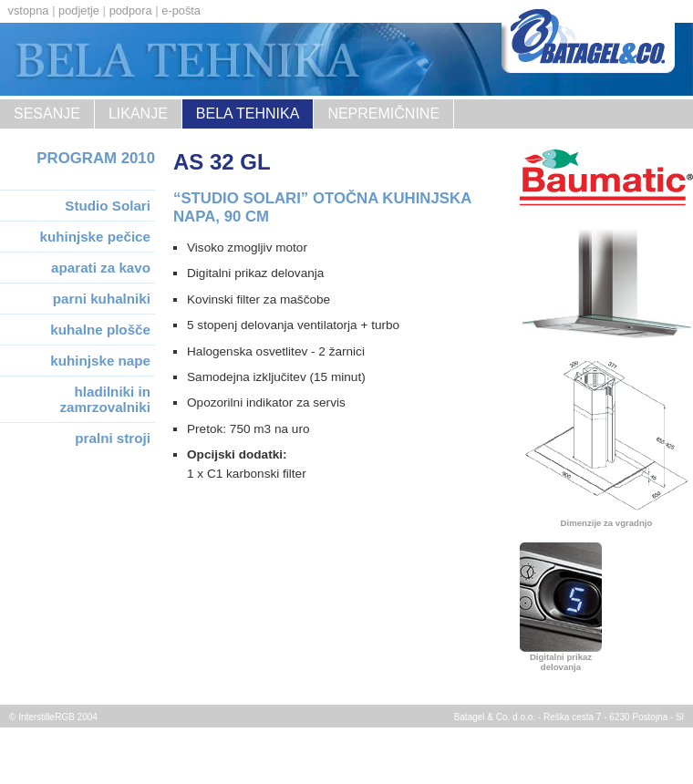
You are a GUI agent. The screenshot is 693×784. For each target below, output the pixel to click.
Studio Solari (108, 206)
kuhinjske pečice (95, 237)
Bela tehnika (248, 113)
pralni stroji (113, 438)
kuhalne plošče (100, 330)
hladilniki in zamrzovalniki (105, 399)
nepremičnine (383, 113)
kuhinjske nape (100, 361)
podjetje (79, 10)
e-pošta (181, 10)
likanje (138, 113)
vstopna (29, 10)
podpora (131, 10)
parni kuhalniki (102, 299)
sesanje (47, 113)
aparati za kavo (101, 268)
